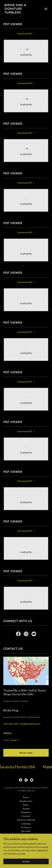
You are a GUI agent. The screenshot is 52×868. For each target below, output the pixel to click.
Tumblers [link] (26, 812)
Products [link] (26, 827)
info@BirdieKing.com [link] (30, 724)
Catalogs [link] (26, 824)
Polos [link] (26, 797)
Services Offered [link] (26, 820)
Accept (26, 861)
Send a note (26, 753)
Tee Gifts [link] (26, 831)
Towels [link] (26, 808)
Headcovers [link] (26, 801)
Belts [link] (26, 805)
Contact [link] (26, 816)
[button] (46, 9)
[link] (19, 13)
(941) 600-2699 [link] (11, 724)
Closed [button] (13, 740)
